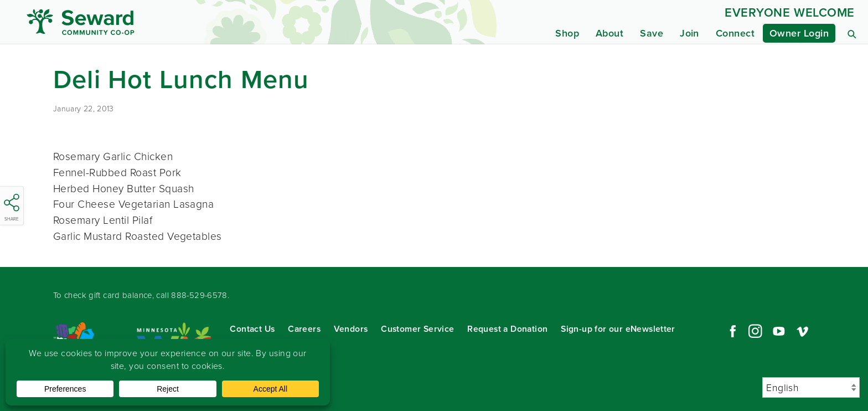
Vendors (351, 329)
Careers (304, 329)
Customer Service (417, 329)
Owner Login (799, 33)
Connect (735, 33)
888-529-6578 (199, 295)
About (609, 33)
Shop (567, 33)
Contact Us (252, 329)
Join (689, 33)
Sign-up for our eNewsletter (618, 329)
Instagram (755, 331)
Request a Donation (507, 329)
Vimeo (803, 331)
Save (652, 33)
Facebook (731, 331)
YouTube (779, 331)
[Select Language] (811, 387)
